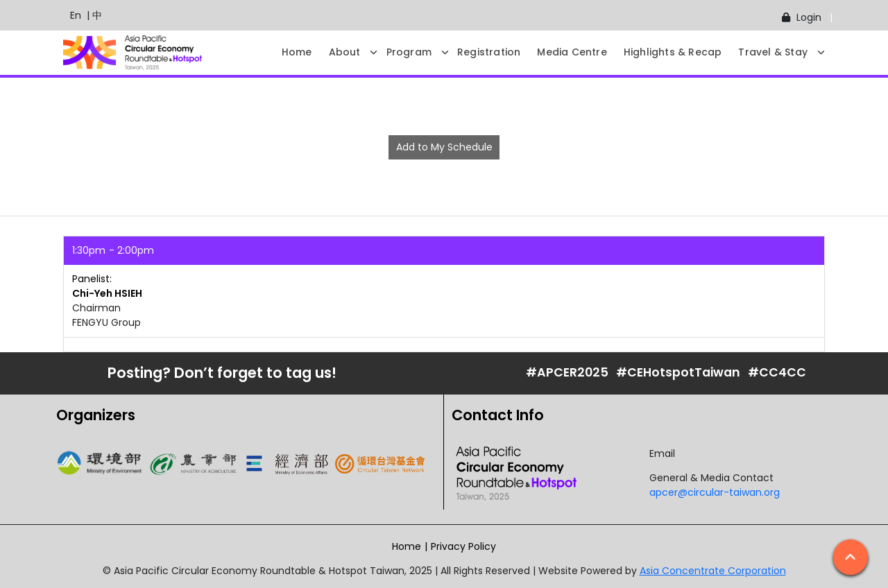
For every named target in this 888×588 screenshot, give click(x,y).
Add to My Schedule (444, 147)
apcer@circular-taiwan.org (715, 492)
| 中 (92, 15)
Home (407, 546)
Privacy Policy (463, 546)
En (69, 15)
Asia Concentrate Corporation (713, 571)
